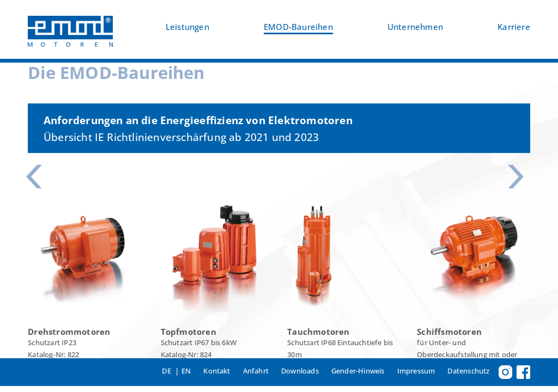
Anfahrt (256, 371)
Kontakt (217, 371)
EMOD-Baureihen (298, 27)
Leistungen (187, 27)
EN (186, 371)
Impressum (416, 371)
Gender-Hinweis (358, 371)
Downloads (300, 371)
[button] (38, 177)
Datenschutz (468, 371)
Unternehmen (415, 27)
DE (166, 371)
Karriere (514, 27)
